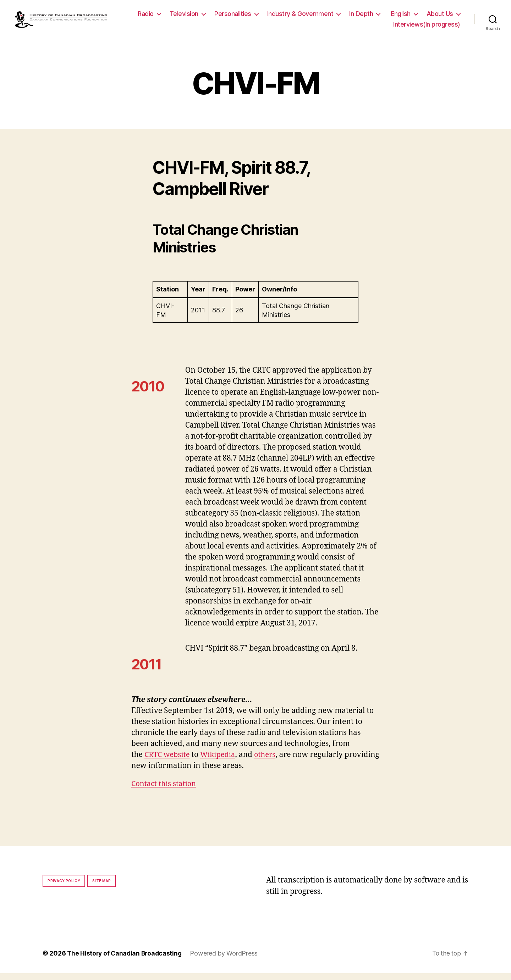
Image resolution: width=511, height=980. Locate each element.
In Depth (404, 17)
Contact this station (165, 790)
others (269, 761)
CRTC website (168, 761)
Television (227, 17)
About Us (364, 27)
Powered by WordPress (227, 960)
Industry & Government (343, 17)
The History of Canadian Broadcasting (126, 960)
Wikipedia (221, 761)
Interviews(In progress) (427, 27)
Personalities (275, 17)
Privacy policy (64, 887)
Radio (188, 17)
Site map (102, 887)
